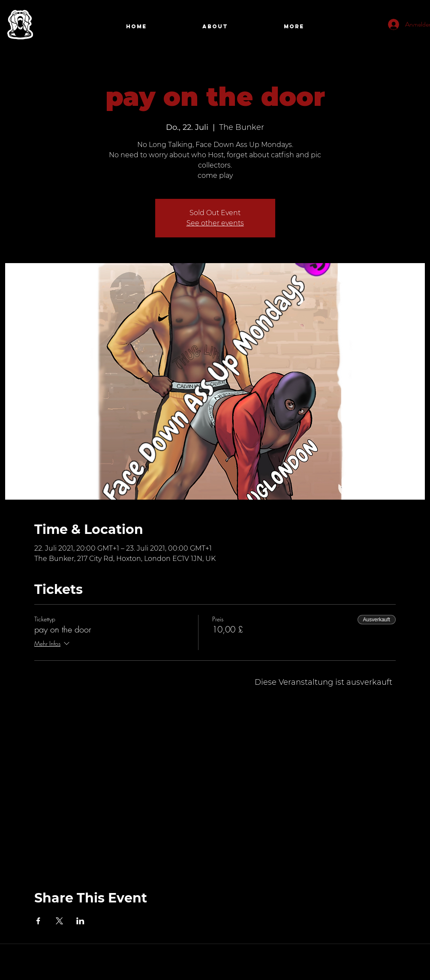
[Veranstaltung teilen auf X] (59, 921)
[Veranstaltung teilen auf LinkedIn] (80, 921)
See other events (215, 223)
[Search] (416, 27)
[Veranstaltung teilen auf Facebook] (38, 921)
